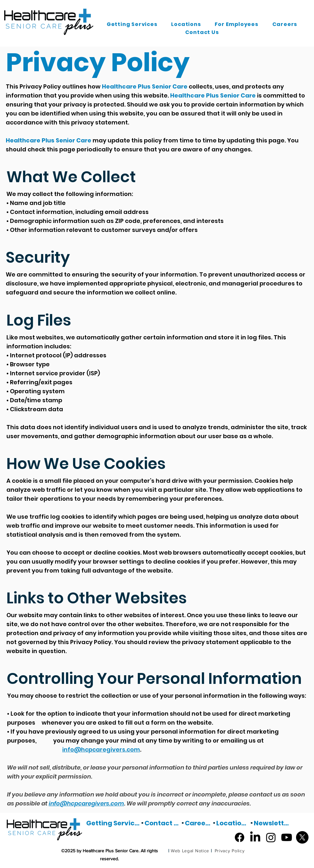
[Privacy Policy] (230, 851)
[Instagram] (271, 837)
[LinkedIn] (255, 837)
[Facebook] (240, 837)
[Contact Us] (163, 823)
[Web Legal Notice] (190, 851)
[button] (132, 24)
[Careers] (199, 823)
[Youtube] (287, 837)
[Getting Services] (114, 823)
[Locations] (233, 823)
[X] (302, 837)
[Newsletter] (272, 823)
